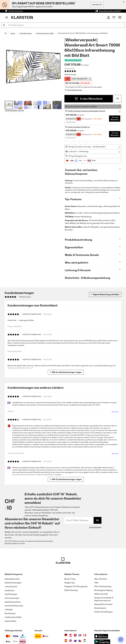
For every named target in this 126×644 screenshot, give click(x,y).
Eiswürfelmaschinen (14, 601)
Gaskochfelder (11, 620)
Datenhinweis (100, 608)
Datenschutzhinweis (95, 527)
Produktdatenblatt (70, 68)
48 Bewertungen (70, 75)
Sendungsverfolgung (103, 590)
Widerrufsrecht (101, 594)
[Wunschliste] (114, 17)
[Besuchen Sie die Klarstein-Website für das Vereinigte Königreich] (71, 640)
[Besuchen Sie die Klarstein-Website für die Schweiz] (75, 634)
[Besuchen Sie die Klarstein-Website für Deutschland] (66, 634)
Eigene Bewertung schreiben (104, 294)
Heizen (13, 33)
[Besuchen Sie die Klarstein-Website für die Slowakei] (75, 640)
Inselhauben (10, 590)
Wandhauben (11, 613)
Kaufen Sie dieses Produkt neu (80, 127)
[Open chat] (121, 639)
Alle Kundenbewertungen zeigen (66, 372)
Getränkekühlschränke (15, 605)
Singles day (70, 583)
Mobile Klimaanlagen (14, 583)
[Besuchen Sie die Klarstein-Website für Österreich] (71, 634)
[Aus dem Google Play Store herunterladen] (102, 641)
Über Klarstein (101, 579)
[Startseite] (8, 33)
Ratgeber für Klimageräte (76, 586)
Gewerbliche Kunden (103, 604)
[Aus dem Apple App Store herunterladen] (101, 635)
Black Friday (70, 579)
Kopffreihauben (12, 594)
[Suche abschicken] (4, 25)
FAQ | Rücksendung (103, 586)
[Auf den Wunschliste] (118, 99)
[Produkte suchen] (63, 25)
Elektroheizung (71, 590)
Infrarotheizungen (27, 33)
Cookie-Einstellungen (103, 612)
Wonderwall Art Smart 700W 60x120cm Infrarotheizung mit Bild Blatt (86, 33)
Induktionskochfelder (14, 616)
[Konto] (108, 17)
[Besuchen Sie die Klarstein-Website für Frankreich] (80, 634)
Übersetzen (115, 411)
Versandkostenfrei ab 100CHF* (109, 11)
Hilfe (96, 583)
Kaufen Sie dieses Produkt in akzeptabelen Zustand (88, 111)
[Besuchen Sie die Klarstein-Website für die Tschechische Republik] (80, 640)
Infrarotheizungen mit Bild (47, 33)
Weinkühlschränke (13, 579)
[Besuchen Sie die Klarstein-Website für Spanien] (66, 640)
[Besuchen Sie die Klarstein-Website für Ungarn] (85, 640)
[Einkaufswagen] (120, 17)
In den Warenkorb (89, 99)
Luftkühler (9, 609)
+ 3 (57, 105)
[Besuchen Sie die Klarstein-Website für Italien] (85, 634)
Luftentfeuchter (12, 586)
